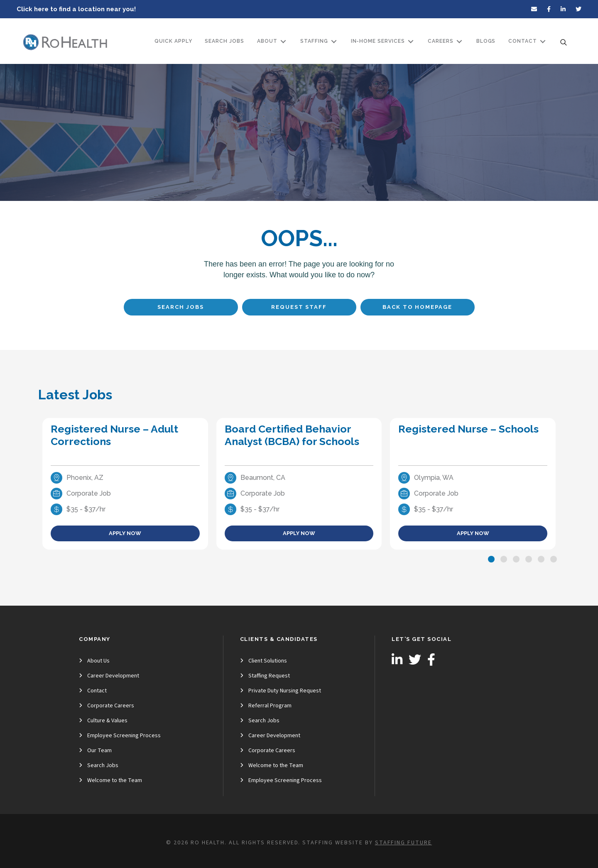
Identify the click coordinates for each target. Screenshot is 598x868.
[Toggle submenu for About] (283, 41)
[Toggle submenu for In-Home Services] (411, 41)
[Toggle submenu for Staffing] (334, 41)
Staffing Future (403, 843)
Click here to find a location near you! (76, 9)
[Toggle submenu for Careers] (459, 41)
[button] (491, 559)
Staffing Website (332, 843)
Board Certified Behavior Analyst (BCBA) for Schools (292, 435)
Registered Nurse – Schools (468, 429)
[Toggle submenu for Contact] (543, 41)
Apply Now (125, 533)
